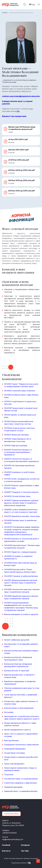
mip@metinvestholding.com (13, 839)
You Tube (25, 851)
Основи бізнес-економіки (14, 753)
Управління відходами (13, 787)
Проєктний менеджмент (14, 764)
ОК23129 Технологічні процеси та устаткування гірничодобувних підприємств (18, 452)
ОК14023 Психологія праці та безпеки (20, 391)
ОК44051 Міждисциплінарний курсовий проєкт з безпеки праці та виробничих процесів (21, 583)
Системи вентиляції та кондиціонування (21, 779)
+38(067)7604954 (9, 833)
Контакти (6, 851)
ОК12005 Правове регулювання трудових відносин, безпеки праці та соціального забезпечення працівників (21, 503)
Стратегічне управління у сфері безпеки (20, 783)
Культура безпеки (11, 740)
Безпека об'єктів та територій (16, 671)
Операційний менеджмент (15, 749)
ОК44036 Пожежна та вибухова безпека (21, 576)
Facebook (6, 845)
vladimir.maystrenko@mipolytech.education (21, 96)
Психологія (9, 775)
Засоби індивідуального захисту (17, 730)
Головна (5, 13)
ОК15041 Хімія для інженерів (16, 446)
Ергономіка (9, 712)
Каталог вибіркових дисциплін (17, 640)
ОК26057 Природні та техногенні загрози (21, 492)
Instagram (25, 845)
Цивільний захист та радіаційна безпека (21, 791)
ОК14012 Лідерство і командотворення (20, 552)
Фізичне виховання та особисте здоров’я (21, 614)
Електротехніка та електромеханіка (19, 708)
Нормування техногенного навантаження (21, 745)
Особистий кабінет (11, 814)
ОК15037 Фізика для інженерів (16, 435)
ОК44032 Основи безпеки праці (17, 496)
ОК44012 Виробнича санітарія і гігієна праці (22, 516)
